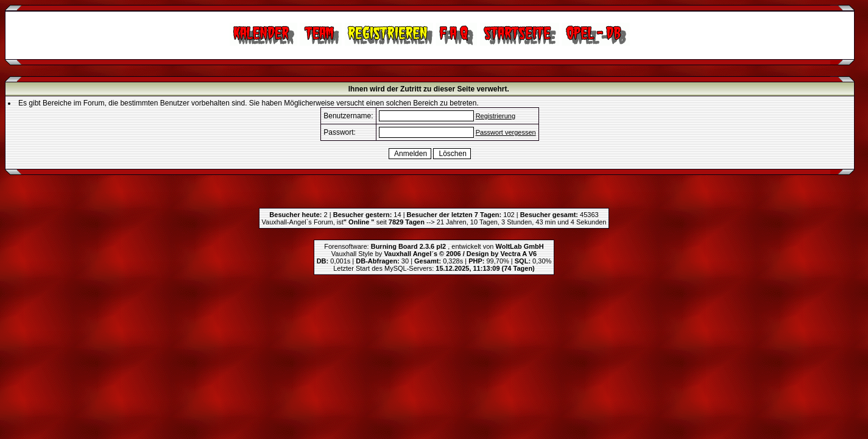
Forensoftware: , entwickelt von (434, 246)
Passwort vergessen (506, 132)
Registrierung (496, 116)
